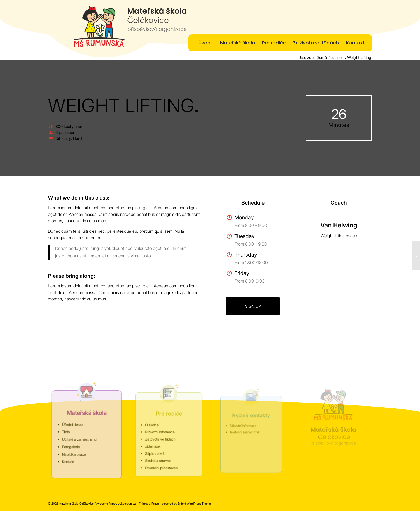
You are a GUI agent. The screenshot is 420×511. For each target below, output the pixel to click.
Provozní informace (161, 432)
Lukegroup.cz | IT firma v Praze (138, 504)
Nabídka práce (76, 452)
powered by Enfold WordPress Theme (186, 504)
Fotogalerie (73, 445)
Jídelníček (155, 445)
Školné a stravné (160, 457)
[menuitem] (204, 43)
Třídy (69, 432)
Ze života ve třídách (162, 438)
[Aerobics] (416, 255)
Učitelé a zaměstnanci (80, 439)
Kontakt (71, 458)
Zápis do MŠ (157, 450)
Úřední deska (74, 426)
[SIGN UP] (253, 306)
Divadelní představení (163, 463)
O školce (154, 426)
